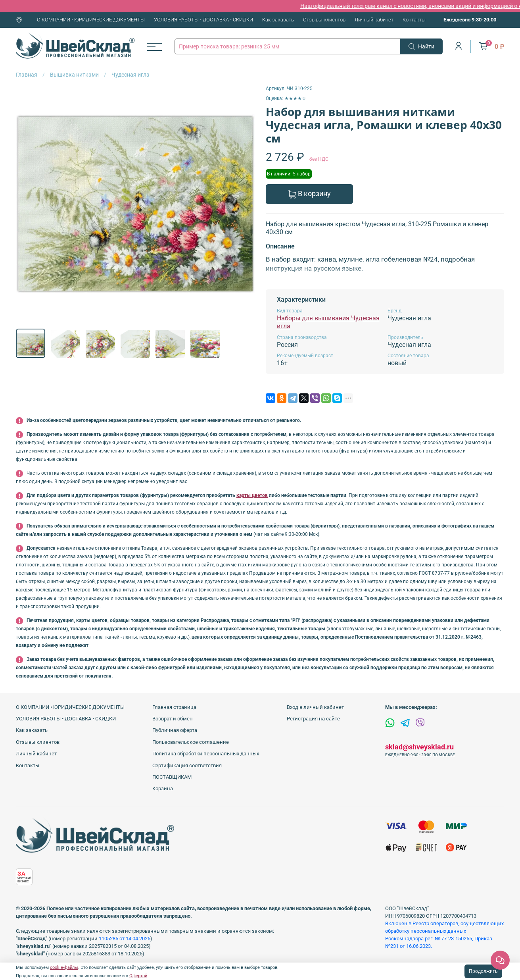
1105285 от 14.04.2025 (125, 939)
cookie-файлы (64, 967)
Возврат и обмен (173, 719)
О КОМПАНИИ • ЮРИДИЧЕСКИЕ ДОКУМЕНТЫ (91, 20)
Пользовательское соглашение (191, 742)
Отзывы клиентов (324, 20)
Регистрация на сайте (313, 719)
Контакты (414, 20)
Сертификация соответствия (187, 765)
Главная (27, 75)
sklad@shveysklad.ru (419, 747)
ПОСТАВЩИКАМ (172, 777)
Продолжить (483, 971)
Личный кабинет (374, 20)
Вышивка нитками (74, 75)
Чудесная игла (130, 75)
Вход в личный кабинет (315, 707)
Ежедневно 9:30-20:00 (470, 20)
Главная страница (174, 707)
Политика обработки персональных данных (206, 754)
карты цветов (252, 495)
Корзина (163, 788)
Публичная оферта (175, 730)
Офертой (138, 976)
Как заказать (278, 20)
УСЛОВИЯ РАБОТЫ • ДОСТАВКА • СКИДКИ (203, 20)
